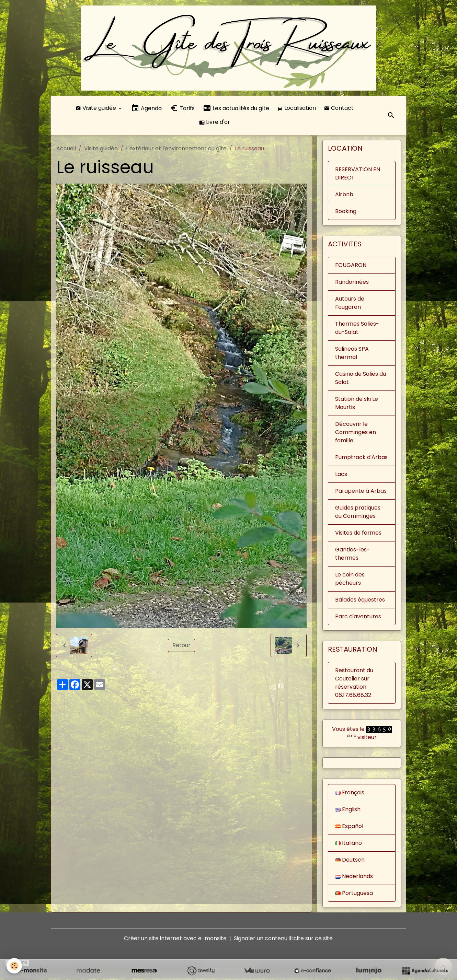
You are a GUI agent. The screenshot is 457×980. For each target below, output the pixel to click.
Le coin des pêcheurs (350, 580)
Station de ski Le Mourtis (357, 404)
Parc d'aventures (358, 617)
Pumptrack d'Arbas (361, 458)
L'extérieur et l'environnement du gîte (176, 149)
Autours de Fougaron (350, 304)
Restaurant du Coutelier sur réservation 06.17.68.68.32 (354, 684)
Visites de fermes (358, 534)
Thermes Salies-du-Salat (357, 329)
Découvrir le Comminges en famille (356, 433)
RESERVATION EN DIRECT (358, 174)
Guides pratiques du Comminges (358, 513)
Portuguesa (354, 894)
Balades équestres (360, 601)
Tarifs (182, 109)
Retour (181, 646)
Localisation (297, 109)
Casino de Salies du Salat (361, 379)
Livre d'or (215, 123)
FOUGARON (351, 266)
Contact (339, 109)
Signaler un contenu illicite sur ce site (283, 940)
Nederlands (354, 878)
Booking (346, 212)
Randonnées (352, 283)
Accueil (66, 149)
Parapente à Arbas (361, 492)
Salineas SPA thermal (352, 354)
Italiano (349, 844)
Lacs (341, 475)
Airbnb (344, 195)
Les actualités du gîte (236, 109)
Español (349, 827)
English (348, 810)
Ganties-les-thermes (352, 555)
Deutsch (350, 861)
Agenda (146, 109)
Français (350, 794)
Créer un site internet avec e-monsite (175, 940)
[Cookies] (15, 966)
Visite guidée (96, 109)
